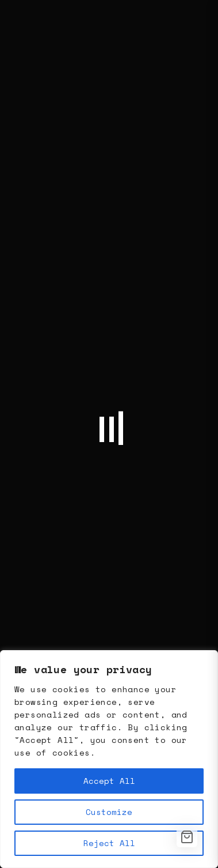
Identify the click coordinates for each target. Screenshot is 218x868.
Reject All (109, 843)
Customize (109, 812)
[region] (109, 759)
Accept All (109, 781)
